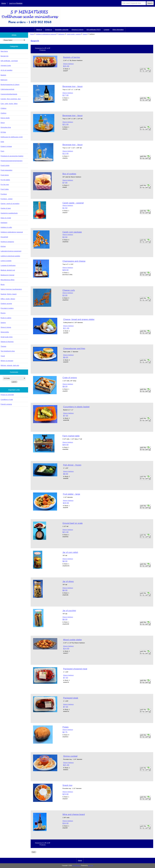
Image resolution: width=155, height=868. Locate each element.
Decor (3, 123)
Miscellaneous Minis (8, 280)
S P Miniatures (76, 866)
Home (4, 3)
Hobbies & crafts (6, 227)
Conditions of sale (7, 399)
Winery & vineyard (7, 361)
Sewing (3, 323)
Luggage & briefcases (8, 265)
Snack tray (67, 785)
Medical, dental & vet (8, 270)
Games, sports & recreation (10, 204)
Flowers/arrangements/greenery (12, 161)
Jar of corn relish (70, 552)
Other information (118, 30)
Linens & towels (6, 261)
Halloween (61, 34)
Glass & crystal (6, 218)
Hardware (4, 223)
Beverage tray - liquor (73, 86)
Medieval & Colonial (7, 275)
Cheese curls (69, 290)
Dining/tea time (6, 127)
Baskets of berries (72, 57)
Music (3, 284)
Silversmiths (5, 332)
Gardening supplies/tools (9, 213)
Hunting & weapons (7, 242)
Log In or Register (16, 3)
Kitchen (3, 246)
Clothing (3, 113)
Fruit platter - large (71, 494)
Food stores (5, 175)
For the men (5, 184)
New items (4, 51)
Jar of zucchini (69, 611)
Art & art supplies (6, 70)
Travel (3, 356)
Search (85, 34)
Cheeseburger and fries (74, 348)
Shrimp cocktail (70, 756)
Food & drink (5, 165)
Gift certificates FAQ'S (94, 30)
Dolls (2, 142)
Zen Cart (91, 866)
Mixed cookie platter (72, 640)
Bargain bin (5, 56)
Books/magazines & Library (10, 85)
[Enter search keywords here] (134, 3)
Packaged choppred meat (75, 669)
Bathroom (4, 80)
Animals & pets (6, 65)
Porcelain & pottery (7, 308)
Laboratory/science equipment (11, 251)
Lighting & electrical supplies (10, 256)
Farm (2, 151)
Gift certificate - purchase (9, 61)
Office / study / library (8, 299)
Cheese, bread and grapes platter (79, 319)
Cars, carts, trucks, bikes (9, 104)
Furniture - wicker (7, 199)
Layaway (107, 30)
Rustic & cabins (6, 318)
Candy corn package (72, 232)
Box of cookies (69, 174)
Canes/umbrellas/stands (9, 94)
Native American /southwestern (11, 289)
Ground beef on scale (73, 523)
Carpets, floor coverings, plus (11, 99)
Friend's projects (6, 404)
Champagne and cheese (74, 261)
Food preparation (6, 170)
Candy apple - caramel (74, 34)
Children (3, 108)
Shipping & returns (77, 30)
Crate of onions (70, 378)
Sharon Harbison (68, 64)
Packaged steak (71, 698)
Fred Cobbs (5, 189)
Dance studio (5, 118)
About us (39, 30)
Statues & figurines (7, 342)
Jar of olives (68, 581)
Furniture (4, 194)
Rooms (3, 313)
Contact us (48, 30)
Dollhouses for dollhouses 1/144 (12, 137)
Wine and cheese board (74, 814)
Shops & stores (6, 327)
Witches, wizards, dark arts (10, 365)
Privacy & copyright (7, 395)
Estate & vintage (6, 146)
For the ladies (5, 180)
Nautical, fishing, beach (9, 294)
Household (4, 237)
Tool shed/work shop (8, 351)
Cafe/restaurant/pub (7, 89)
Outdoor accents (6, 304)
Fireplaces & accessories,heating (12, 156)
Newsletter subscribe (62, 30)
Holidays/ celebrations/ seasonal (46, 34)
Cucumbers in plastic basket (76, 407)
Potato (66, 727)
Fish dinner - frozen (72, 465)
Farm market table (71, 436)
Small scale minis (7, 337)
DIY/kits (3, 132)
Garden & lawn (6, 208)
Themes (3, 346)
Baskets (3, 75)
